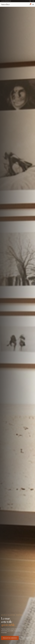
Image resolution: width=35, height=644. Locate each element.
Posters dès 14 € (26, 638)
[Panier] (30, 4)
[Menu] (33, 4)
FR (30, 1)
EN (33, 1)
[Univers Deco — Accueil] (5, 4)
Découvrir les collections (10, 638)
